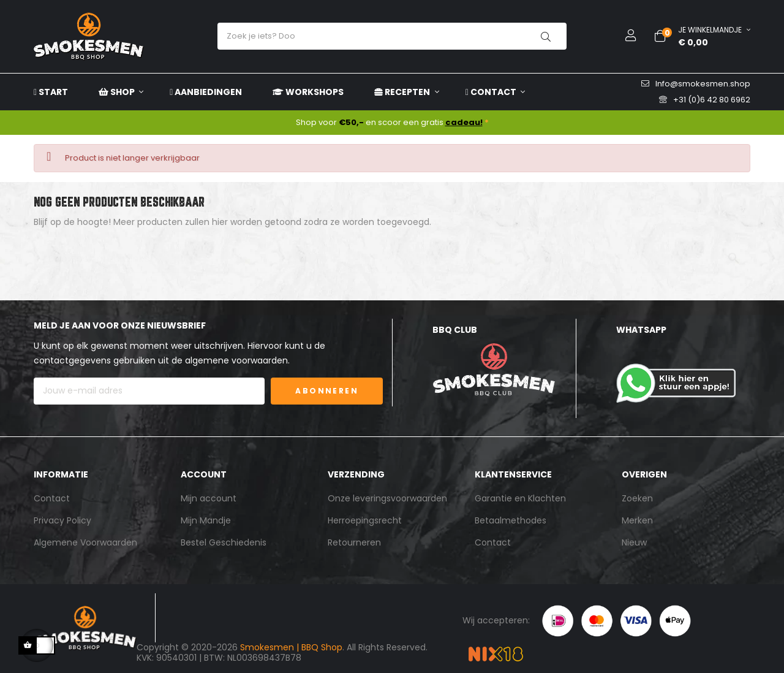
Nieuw (634, 542)
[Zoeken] (392, 253)
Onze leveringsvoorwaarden (387, 498)
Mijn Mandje (206, 520)
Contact (52, 498)
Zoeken (637, 498)
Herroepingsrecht (365, 520)
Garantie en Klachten (520, 498)
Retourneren (354, 542)
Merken (637, 520)
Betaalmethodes (511, 520)
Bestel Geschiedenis (224, 542)
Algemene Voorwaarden (85, 542)
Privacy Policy (62, 520)
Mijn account (209, 498)
